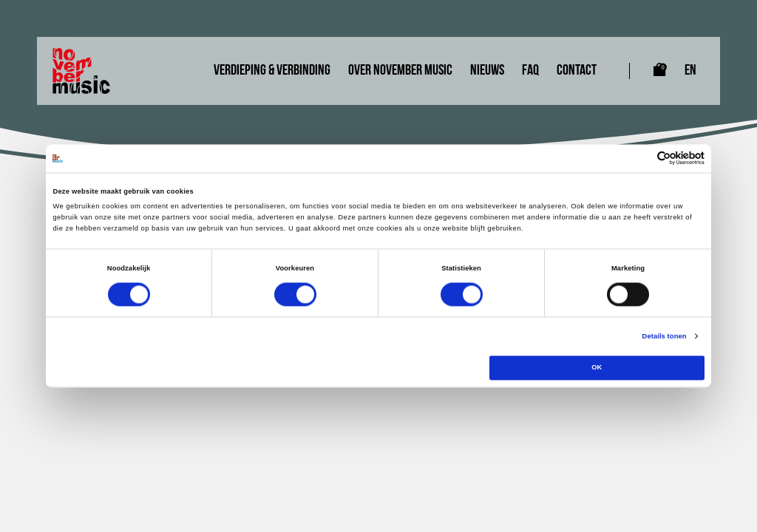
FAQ (530, 71)
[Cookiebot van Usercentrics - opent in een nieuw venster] (640, 158)
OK (597, 368)
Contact (577, 71)
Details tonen (665, 336)
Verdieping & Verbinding (272, 71)
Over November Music (400, 71)
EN (690, 71)
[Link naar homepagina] (81, 71)
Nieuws (487, 71)
